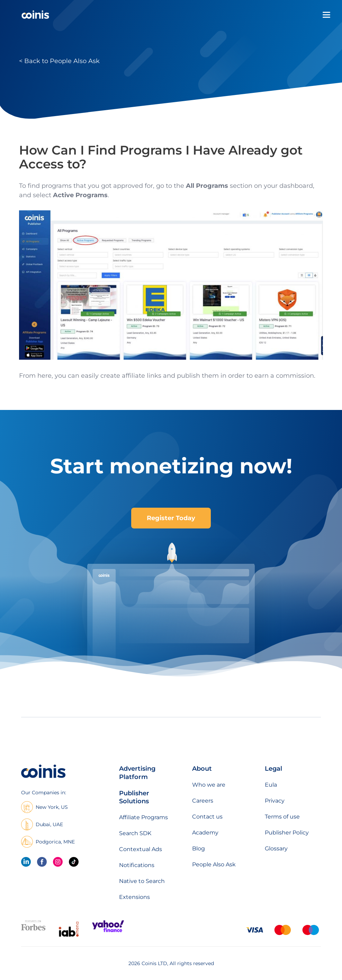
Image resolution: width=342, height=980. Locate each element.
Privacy (275, 801)
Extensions (134, 897)
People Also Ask (214, 864)
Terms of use (282, 817)
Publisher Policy (287, 833)
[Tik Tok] (74, 862)
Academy (205, 833)
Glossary (276, 848)
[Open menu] (326, 15)
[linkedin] (26, 862)
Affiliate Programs (143, 817)
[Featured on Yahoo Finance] (108, 931)
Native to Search (142, 881)
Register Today (171, 518)
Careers (203, 801)
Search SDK (135, 833)
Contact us (207, 817)
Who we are (209, 785)
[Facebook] (42, 862)
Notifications (137, 865)
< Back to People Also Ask (59, 61)
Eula (271, 785)
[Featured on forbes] (33, 929)
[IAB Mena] (69, 937)
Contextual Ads (141, 849)
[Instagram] (58, 862)
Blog (199, 848)
